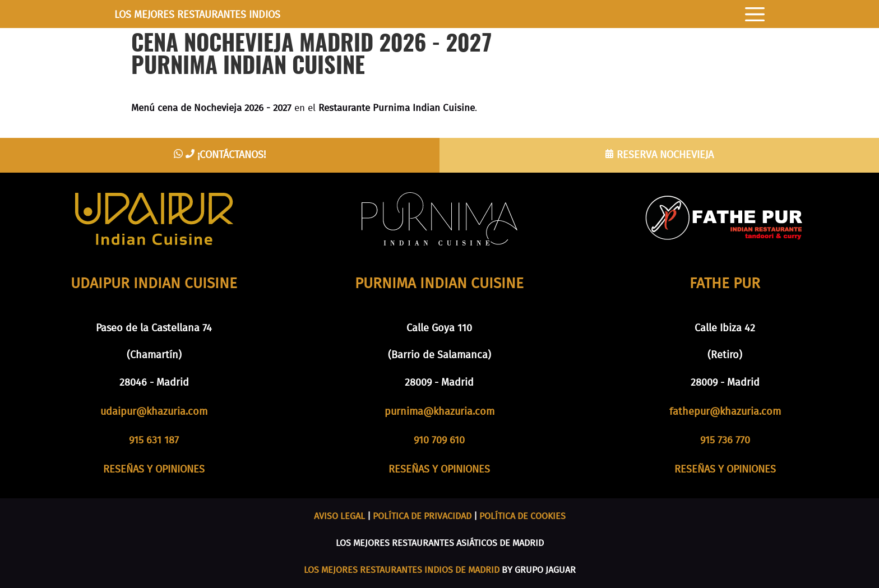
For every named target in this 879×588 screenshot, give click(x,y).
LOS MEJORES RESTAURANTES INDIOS (197, 15)
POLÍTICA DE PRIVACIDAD (422, 516)
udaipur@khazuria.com (154, 412)
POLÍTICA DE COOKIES (522, 516)
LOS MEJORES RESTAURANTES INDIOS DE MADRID (402, 570)
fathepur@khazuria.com (725, 412)
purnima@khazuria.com (439, 412)
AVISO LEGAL (339, 516)
